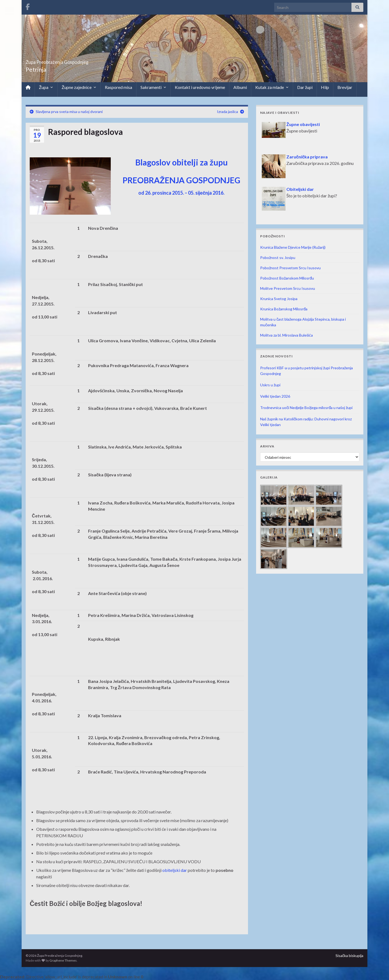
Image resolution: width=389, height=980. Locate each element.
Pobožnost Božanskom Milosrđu (287, 278)
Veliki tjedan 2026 (275, 396)
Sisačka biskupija (349, 956)
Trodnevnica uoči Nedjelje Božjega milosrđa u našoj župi (306, 408)
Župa (46, 87)
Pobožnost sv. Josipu (278, 258)
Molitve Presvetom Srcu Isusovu (288, 288)
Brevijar (345, 87)
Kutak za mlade (272, 87)
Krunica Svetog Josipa (279, 299)
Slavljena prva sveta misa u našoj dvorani (69, 112)
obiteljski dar (175, 870)
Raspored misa (118, 87)
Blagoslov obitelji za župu (182, 162)
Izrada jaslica (227, 112)
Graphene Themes (63, 960)
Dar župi (305, 87)
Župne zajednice (79, 87)
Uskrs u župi (270, 385)
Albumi (240, 87)
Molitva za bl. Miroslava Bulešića (286, 335)
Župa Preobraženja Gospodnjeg (80, 60)
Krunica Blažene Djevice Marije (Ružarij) (293, 247)
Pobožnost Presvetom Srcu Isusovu (290, 268)
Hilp (325, 87)
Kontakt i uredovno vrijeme (200, 87)
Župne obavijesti (303, 124)
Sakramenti (153, 87)
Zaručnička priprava (307, 157)
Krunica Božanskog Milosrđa (284, 309)
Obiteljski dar (300, 189)
